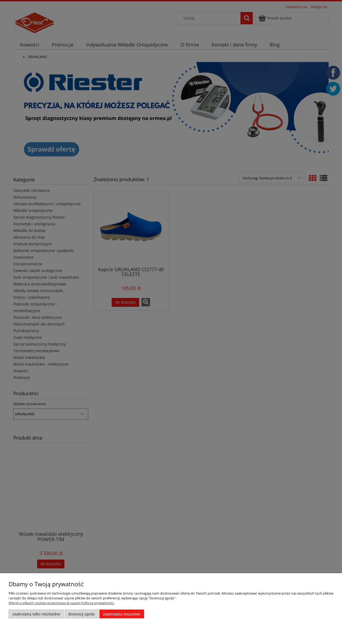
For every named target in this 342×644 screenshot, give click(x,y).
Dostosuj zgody (81, 614)
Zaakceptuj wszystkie (122, 614)
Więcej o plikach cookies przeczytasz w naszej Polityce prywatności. (61, 603)
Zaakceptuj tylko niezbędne (36, 614)
